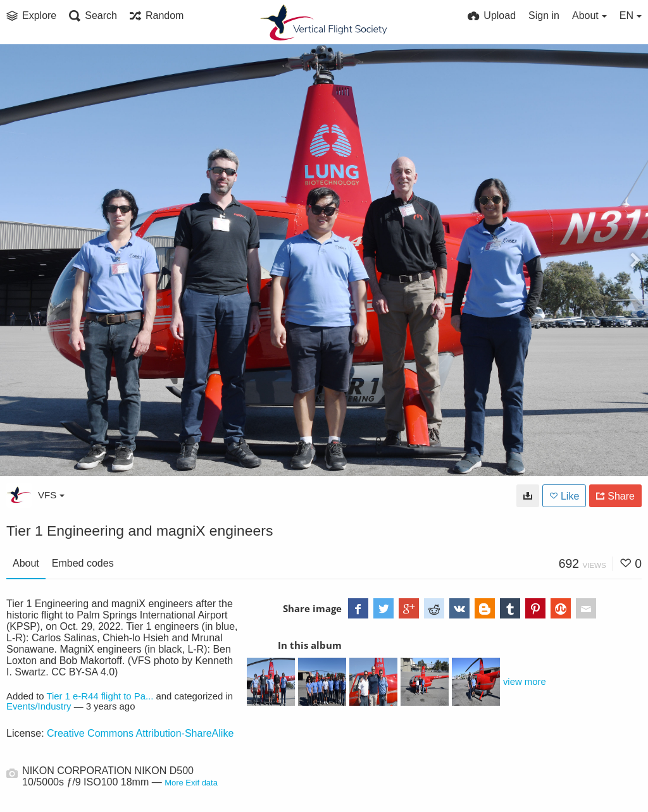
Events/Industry (39, 706)
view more (525, 682)
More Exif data (191, 783)
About (26, 563)
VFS (51, 495)
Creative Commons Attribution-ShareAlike (140, 733)
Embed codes (83, 563)
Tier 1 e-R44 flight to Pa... (100, 696)
